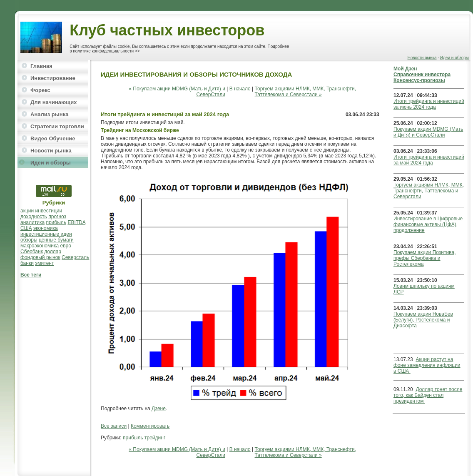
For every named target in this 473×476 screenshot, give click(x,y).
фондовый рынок (40, 257)
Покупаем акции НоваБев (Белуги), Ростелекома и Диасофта (423, 320)
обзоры (29, 240)
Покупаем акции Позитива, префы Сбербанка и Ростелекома (424, 258)
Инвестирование (53, 78)
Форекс (40, 90)
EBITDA (76, 222)
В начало (240, 89)
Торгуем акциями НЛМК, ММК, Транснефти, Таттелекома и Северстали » (305, 92)
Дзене (159, 409)
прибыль (56, 222)
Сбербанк (32, 252)
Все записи (114, 426)
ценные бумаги (56, 240)
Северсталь (75, 257)
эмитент (44, 263)
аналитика (32, 222)
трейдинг (155, 438)
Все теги (31, 275)
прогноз (57, 217)
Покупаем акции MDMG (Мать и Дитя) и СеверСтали (428, 132)
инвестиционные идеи (46, 234)
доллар (53, 252)
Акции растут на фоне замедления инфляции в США (427, 365)
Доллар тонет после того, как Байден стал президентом (428, 395)
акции (27, 211)
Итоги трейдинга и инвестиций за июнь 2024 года (429, 104)
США (26, 228)
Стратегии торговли (57, 126)
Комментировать (150, 426)
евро (66, 246)
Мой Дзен (405, 69)
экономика (46, 228)
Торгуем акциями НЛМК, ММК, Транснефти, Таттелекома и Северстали (429, 191)
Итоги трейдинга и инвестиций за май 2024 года (429, 160)
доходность (34, 217)
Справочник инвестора (422, 75)
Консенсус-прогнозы (419, 80)
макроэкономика (40, 246)
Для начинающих (54, 102)
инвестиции (49, 211)
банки (27, 263)
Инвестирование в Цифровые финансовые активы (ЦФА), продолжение (428, 224)
